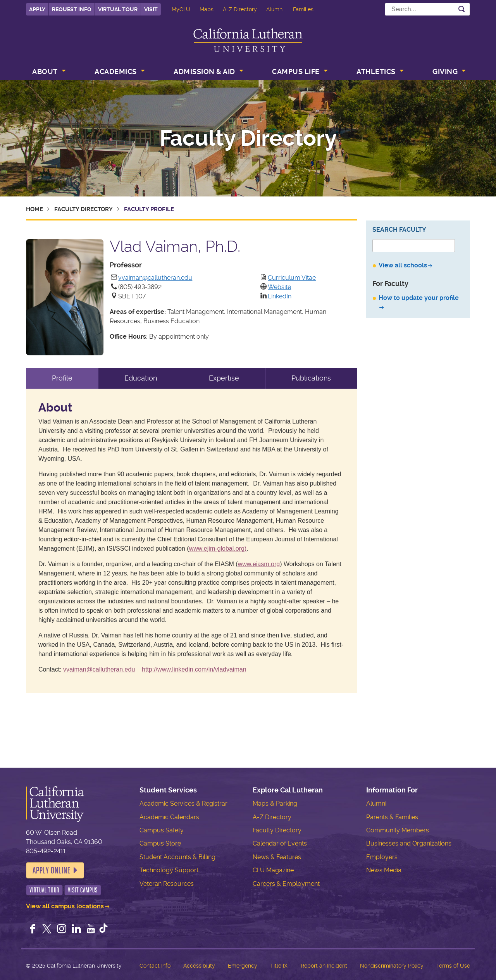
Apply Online (52, 870)
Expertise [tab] (224, 378)
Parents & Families (392, 817)
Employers (382, 857)
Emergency (243, 966)
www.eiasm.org (259, 564)
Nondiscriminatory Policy (392, 966)
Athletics (376, 71)
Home (34, 209)
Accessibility (199, 966)
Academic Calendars (169, 817)
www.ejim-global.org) (218, 549)
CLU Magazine (273, 870)
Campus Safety (162, 830)
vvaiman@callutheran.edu (155, 278)
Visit (151, 9)
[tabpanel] (191, 541)
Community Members (398, 830)
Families (303, 9)
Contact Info (155, 966)
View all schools (403, 265)
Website (279, 287)
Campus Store (160, 843)
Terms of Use (453, 966)
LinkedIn (280, 296)
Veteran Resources (167, 884)
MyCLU (181, 9)
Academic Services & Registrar (183, 803)
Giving (445, 71)
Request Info (72, 9)
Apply (37, 9)
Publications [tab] (311, 378)
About (45, 71)
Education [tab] (141, 378)
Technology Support (169, 870)
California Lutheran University (248, 40)
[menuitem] (48, 72)
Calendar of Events (280, 843)
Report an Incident (324, 966)
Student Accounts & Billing (177, 857)
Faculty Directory (248, 138)
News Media (384, 870)
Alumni (275, 9)
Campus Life (296, 71)
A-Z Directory (240, 9)
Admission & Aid (204, 71)
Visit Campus (83, 890)
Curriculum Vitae (292, 278)
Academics (116, 71)
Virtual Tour (118, 9)
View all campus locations (65, 906)
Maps (207, 9)
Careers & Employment (286, 884)
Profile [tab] (62, 378)
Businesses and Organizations (409, 843)
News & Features (277, 857)
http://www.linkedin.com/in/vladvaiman (194, 669)
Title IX (279, 966)
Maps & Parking (275, 803)
